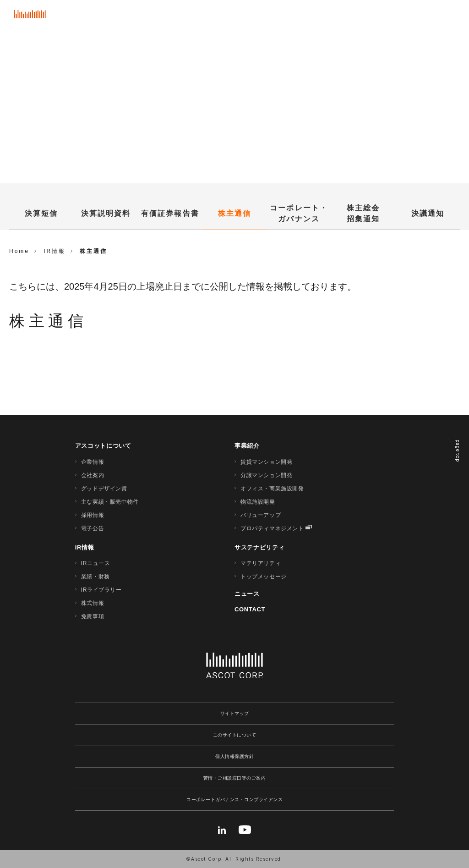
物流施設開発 (258, 502)
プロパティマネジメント (272, 528)
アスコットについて (103, 446)
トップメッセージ (264, 577)
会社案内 (93, 475)
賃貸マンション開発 (266, 462)
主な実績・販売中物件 (110, 502)
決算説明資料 (106, 213)
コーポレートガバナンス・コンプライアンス (234, 799)
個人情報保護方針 (234, 756)
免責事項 (93, 616)
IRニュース (96, 563)
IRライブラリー (101, 590)
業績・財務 (95, 577)
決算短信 (41, 213)
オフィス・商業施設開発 (272, 489)
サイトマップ (235, 713)
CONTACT (250, 609)
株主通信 (234, 213)
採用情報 (93, 515)
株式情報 (93, 603)
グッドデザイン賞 (104, 489)
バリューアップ (261, 515)
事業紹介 (247, 446)
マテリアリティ (261, 563)
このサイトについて (235, 735)
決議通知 (428, 213)
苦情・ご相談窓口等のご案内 (235, 778)
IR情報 (85, 547)
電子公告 (93, 528)
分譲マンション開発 (266, 475)
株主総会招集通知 (363, 213)
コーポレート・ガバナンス (299, 213)
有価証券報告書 (170, 213)
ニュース (247, 594)
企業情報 (93, 462)
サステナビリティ (259, 547)
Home (19, 251)
